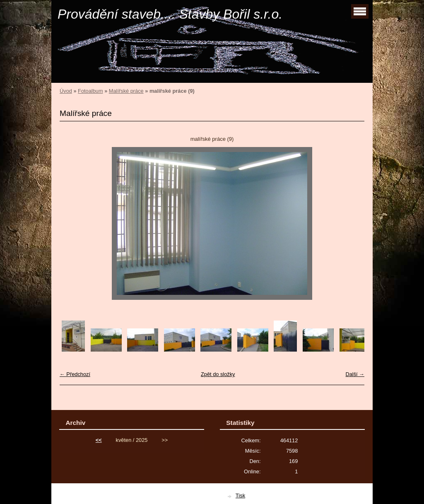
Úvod (66, 91)
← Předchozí (75, 374)
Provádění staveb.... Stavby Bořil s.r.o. (170, 14)
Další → (355, 374)
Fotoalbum (90, 91)
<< (99, 440)
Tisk (240, 496)
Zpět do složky (218, 374)
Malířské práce (126, 91)
